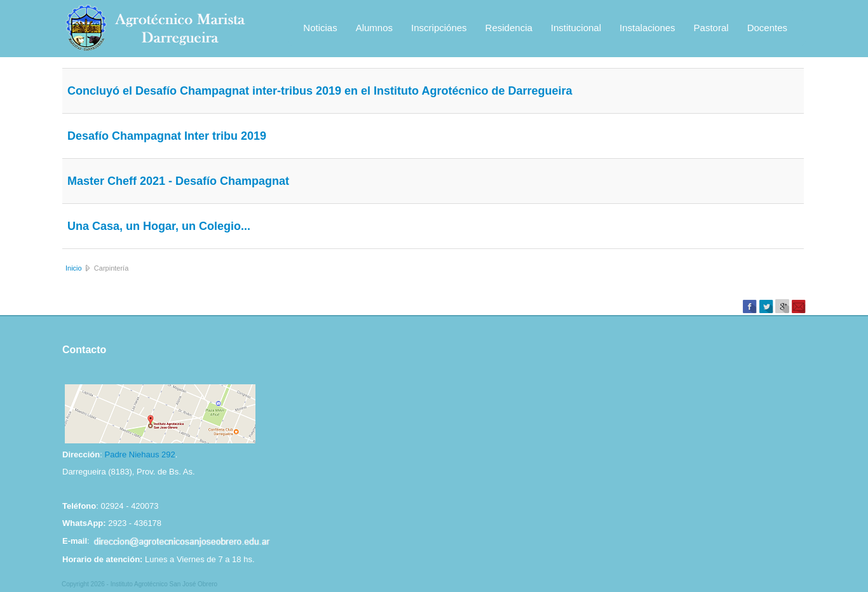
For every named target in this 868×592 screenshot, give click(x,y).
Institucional (576, 28)
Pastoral (711, 28)
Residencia (509, 28)
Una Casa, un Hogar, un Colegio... (159, 226)
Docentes (767, 28)
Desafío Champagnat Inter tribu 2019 (167, 136)
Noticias (320, 28)
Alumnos (374, 28)
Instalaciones (648, 28)
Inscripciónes (439, 28)
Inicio (74, 268)
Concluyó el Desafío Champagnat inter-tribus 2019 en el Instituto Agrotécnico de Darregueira (320, 91)
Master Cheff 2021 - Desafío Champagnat (178, 181)
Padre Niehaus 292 (139, 454)
